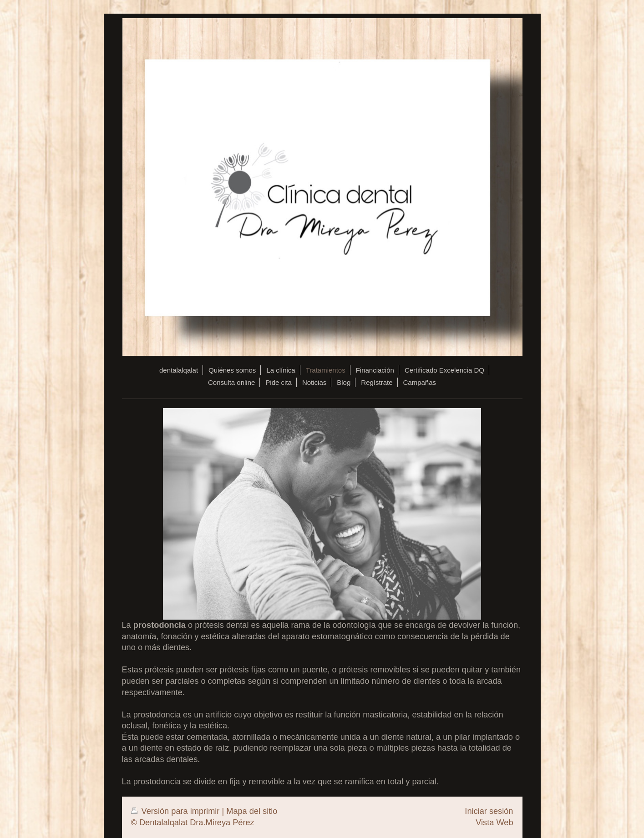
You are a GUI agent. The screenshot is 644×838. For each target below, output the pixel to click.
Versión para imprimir (177, 811)
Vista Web (494, 823)
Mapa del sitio (252, 811)
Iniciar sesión (489, 811)
